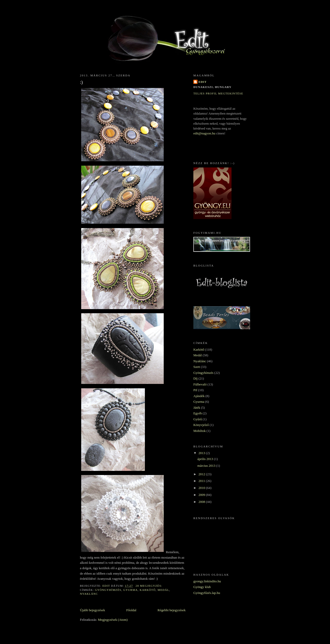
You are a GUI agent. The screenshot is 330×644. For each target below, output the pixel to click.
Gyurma (130, 590)
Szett (197, 367)
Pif (195, 390)
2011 (202, 481)
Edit (203, 82)
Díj (195, 379)
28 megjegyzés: (149, 586)
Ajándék (199, 396)
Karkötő (148, 590)
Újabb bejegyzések (92, 610)
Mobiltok (200, 431)
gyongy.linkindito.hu (207, 581)
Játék (197, 408)
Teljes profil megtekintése (218, 93)
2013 (202, 453)
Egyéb (198, 413)
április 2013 (205, 459)
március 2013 (207, 466)
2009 (202, 495)
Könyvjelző (201, 425)
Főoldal (131, 610)
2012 (202, 474)
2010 (202, 488)
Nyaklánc (89, 594)
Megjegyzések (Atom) (113, 620)
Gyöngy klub (202, 587)
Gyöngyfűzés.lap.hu (207, 593)
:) (81, 82)
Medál (163, 590)
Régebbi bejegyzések (172, 610)
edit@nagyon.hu (204, 133)
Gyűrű (198, 419)
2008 (202, 502)
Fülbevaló (200, 384)
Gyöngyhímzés (108, 590)
